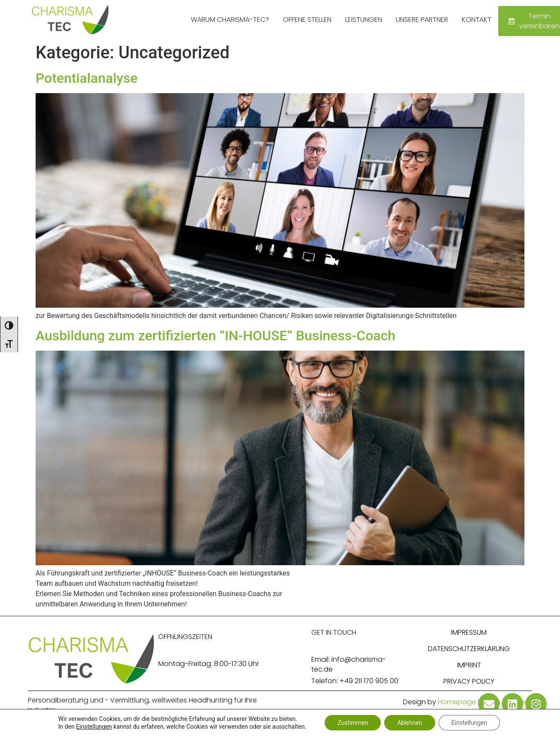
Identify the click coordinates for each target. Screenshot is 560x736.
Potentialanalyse (87, 78)
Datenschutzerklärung (469, 649)
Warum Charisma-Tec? (230, 20)
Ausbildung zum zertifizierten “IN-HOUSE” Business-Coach (215, 336)
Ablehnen (409, 723)
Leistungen (364, 20)
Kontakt (477, 20)
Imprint (469, 665)
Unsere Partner (422, 20)
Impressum (469, 632)
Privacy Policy (469, 681)
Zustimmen (353, 723)
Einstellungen (94, 727)
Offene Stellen (307, 20)
